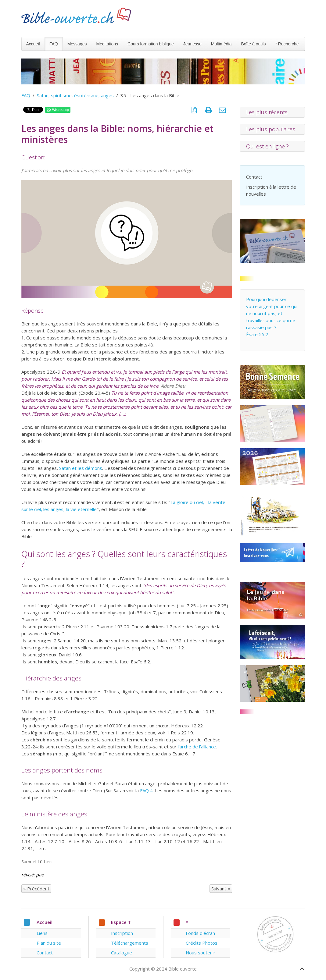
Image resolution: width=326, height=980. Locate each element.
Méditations (107, 44)
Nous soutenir (201, 953)
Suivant (221, 889)
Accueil (33, 44)
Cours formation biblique (151, 44)
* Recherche (287, 44)
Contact (254, 177)
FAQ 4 (146, 790)
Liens (42, 933)
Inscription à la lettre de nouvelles (271, 190)
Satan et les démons (81, 468)
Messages (77, 44)
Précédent (36, 889)
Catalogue (122, 953)
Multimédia (221, 44)
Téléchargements (130, 943)
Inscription (122, 933)
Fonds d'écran (200, 933)
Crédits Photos (202, 943)
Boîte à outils (253, 44)
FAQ (54, 44)
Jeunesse (192, 44)
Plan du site (49, 943)
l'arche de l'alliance (197, 747)
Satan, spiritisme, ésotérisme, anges (75, 95)
